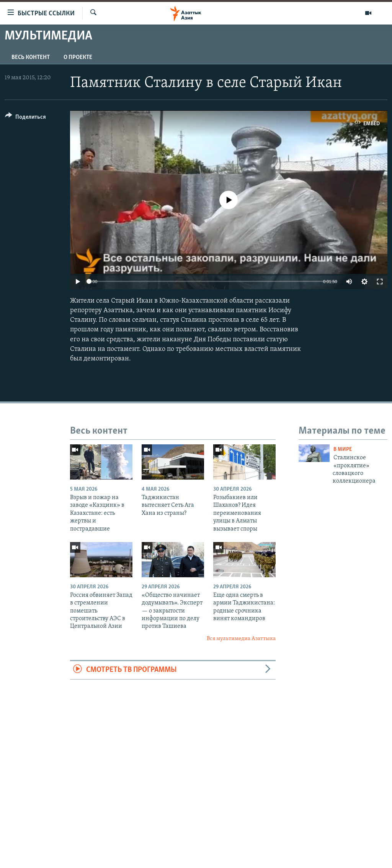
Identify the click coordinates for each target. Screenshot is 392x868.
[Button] (25, 118)
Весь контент (31, 57)
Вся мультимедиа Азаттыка (241, 639)
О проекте (78, 57)
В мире (343, 450)
